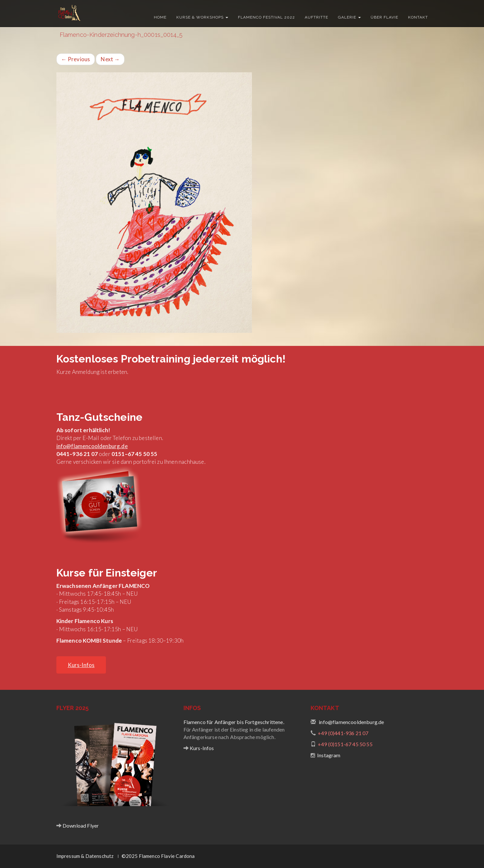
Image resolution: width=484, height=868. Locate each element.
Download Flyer (80, 825)
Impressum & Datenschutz (85, 856)
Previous (76, 59)
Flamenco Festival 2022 (266, 17)
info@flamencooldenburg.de (92, 446)
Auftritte (316, 17)
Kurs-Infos (201, 748)
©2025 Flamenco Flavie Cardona (158, 856)
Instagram (329, 755)
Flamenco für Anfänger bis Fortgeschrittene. (234, 722)
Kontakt (418, 17)
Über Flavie (384, 17)
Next (110, 59)
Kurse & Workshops (202, 17)
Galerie (349, 17)
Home (160, 17)
